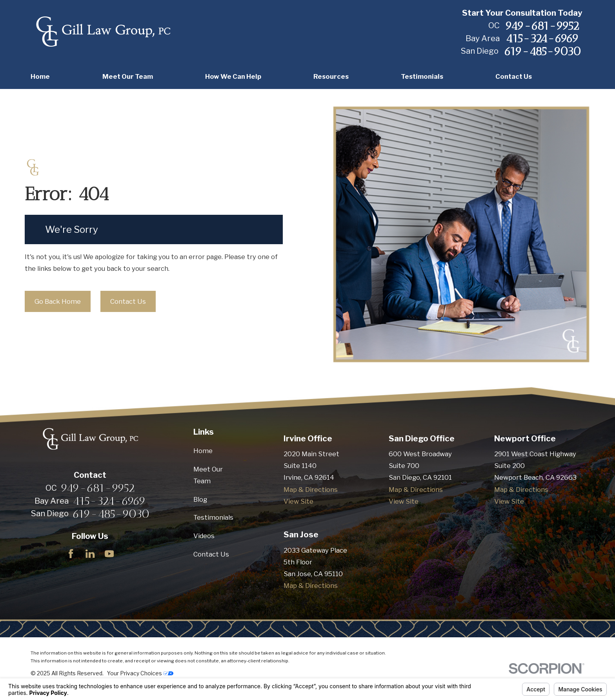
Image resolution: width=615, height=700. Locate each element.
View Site (298, 501)
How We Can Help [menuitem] (233, 76)
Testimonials (213, 517)
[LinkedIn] (90, 554)
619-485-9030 (542, 51)
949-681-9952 (542, 26)
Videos (204, 536)
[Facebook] (71, 554)
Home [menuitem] (40, 76)
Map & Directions (311, 490)
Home (203, 451)
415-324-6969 (542, 38)
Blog (200, 499)
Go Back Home (58, 301)
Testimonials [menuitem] (422, 76)
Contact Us (128, 301)
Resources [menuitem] (331, 76)
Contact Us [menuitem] (514, 76)
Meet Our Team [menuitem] (128, 76)
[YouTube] (109, 554)
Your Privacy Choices (140, 673)
